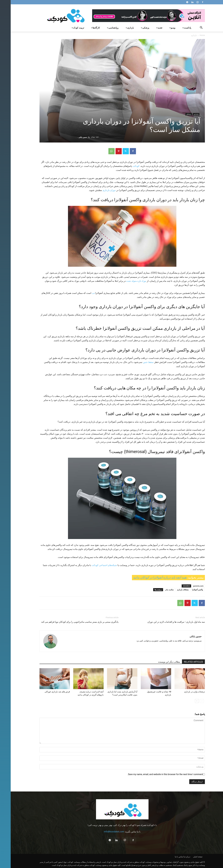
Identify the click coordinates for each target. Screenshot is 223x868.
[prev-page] (191, 701)
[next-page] (186, 701)
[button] (190, 28)
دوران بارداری (98, 190)
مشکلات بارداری (172, 590)
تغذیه (148, 28)
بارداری (119, 28)
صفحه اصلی (187, 857)
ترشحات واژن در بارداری (184, 692)
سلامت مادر (159, 590)
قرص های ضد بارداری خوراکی (47, 692)
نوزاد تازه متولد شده (126, 281)
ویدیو (161, 28)
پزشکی (134, 28)
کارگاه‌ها (84, 28)
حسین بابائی (72, 137)
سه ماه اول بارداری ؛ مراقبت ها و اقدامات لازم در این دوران (165, 622)
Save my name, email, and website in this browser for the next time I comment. (154, 774)
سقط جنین (138, 362)
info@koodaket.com (103, 832)
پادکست (176, 28)
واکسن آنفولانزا (187, 590)
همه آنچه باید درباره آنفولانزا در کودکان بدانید (149, 578)
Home (192, 35)
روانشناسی (102, 28)
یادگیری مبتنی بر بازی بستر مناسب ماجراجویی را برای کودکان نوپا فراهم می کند (69, 622)
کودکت (125, 166)
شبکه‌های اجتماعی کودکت (94, 565)
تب (83, 293)
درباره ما (176, 857)
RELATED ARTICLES (183, 662)
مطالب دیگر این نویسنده (159, 662)
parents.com (188, 586)
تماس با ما (168, 857)
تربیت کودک (67, 28)
